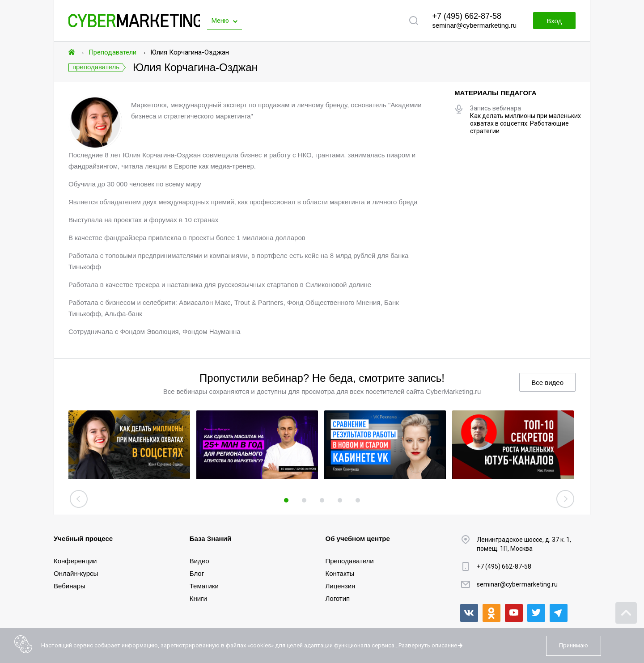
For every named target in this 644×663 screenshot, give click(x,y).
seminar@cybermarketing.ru (474, 25)
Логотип (338, 598)
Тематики (204, 586)
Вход (554, 21)
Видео (199, 561)
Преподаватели (112, 52)
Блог (197, 573)
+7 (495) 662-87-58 (467, 16)
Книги (198, 598)
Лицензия (341, 586)
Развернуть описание (428, 645)
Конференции (75, 561)
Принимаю (574, 645)
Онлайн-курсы (76, 573)
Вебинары (70, 586)
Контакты (340, 573)
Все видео (547, 382)
